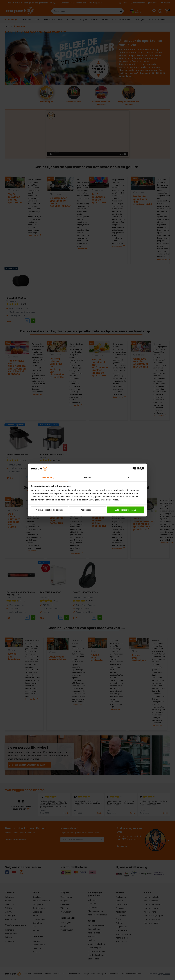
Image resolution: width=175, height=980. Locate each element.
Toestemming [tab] (48, 477)
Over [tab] (127, 477)
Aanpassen (88, 510)
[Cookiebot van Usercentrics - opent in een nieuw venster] (132, 469)
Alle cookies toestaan (126, 510)
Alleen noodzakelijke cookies (49, 510)
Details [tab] (88, 477)
